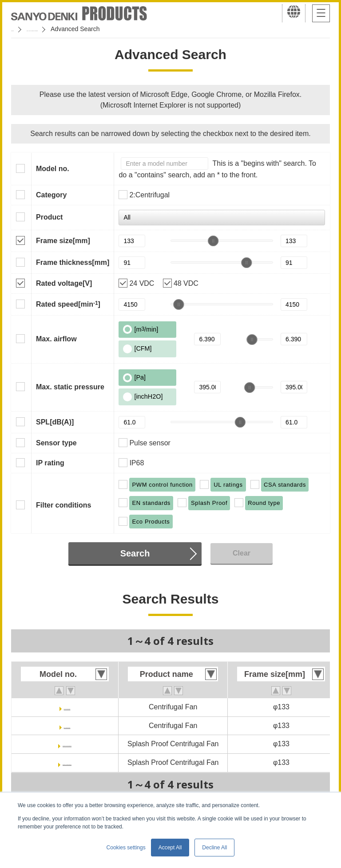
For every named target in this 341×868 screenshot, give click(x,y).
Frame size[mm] (63, 241)
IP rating (50, 463)
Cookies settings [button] (126, 848)
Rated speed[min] (68, 304)
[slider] (213, 241)
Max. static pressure (70, 387)
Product (49, 217)
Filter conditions (63, 505)
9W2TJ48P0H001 (67, 762)
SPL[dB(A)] (55, 422)
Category (51, 195)
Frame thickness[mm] (73, 262)
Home (19, 29)
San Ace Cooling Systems (76, 29)
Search (135, 553)
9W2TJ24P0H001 (67, 744)
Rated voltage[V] (64, 283)
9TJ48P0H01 (67, 726)
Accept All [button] (170, 848)
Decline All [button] (214, 848)
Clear (242, 553)
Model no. (53, 169)
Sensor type (56, 443)
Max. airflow (56, 339)
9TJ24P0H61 (67, 707)
